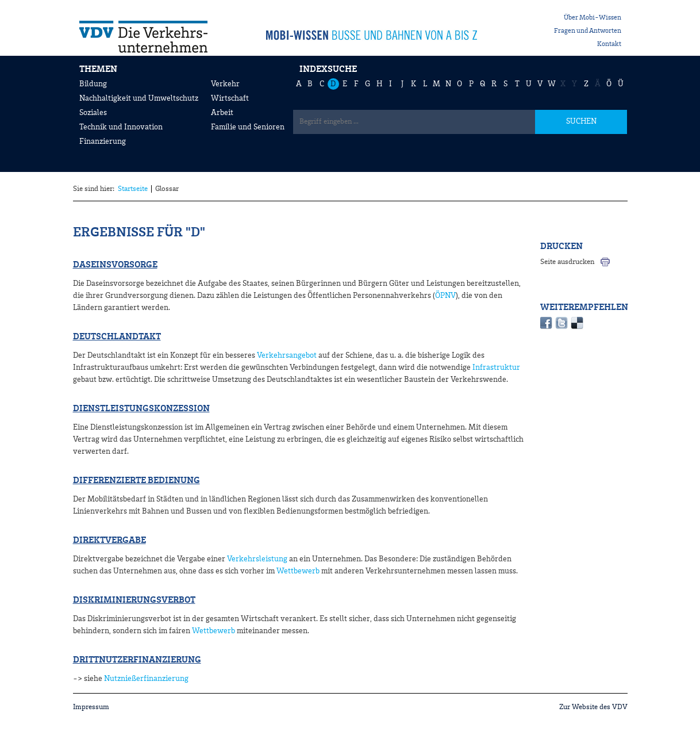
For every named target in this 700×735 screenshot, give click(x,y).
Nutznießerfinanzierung (146, 679)
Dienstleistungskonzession (141, 409)
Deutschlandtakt (117, 337)
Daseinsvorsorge (115, 265)
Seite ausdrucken (567, 262)
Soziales (93, 113)
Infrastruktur (496, 367)
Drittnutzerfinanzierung (137, 660)
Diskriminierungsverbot (134, 600)
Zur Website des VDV (593, 707)
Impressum (91, 707)
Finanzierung (103, 141)
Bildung (93, 84)
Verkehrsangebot (287, 355)
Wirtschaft (230, 98)
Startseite (133, 189)
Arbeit (222, 113)
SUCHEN (581, 121)
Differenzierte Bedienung (136, 481)
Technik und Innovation (121, 127)
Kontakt (609, 44)
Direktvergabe (109, 541)
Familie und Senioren (248, 127)
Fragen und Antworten (588, 31)
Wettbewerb (298, 571)
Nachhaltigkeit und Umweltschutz (139, 98)
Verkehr (225, 84)
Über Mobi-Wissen (593, 18)
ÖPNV (445, 296)
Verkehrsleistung (257, 559)
